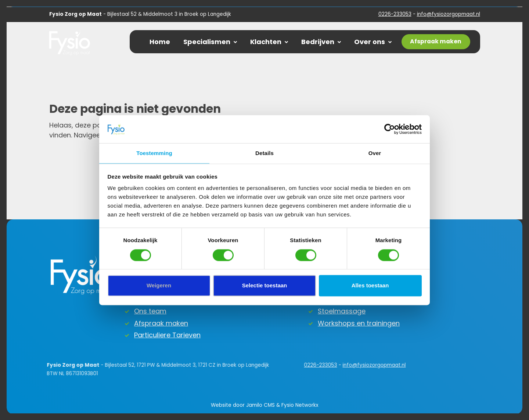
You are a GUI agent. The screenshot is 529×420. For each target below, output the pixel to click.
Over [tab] (375, 153)
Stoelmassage (342, 311)
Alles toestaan (370, 286)
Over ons (373, 42)
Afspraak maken (161, 323)
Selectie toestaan (265, 286)
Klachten (269, 42)
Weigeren (159, 286)
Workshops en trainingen (359, 323)
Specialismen (210, 42)
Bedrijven (321, 42)
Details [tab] (264, 153)
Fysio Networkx (300, 405)
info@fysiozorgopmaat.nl (449, 14)
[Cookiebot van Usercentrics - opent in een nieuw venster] (390, 129)
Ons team (150, 311)
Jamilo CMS (260, 405)
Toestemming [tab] (154, 153)
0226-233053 (395, 14)
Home (160, 42)
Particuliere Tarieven (167, 335)
